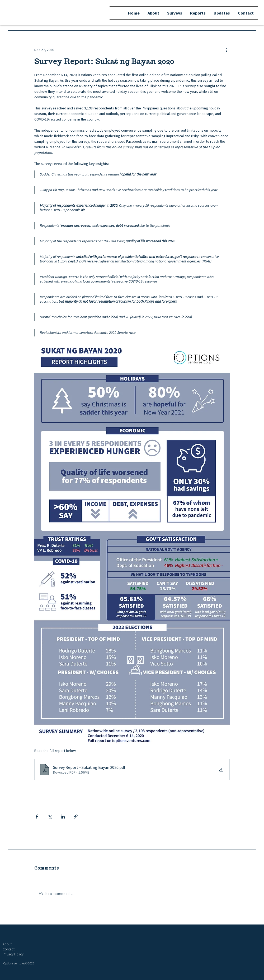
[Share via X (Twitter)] (50, 817)
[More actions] (227, 50)
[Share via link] (76, 817)
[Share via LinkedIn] (63, 817)
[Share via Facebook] (37, 817)
